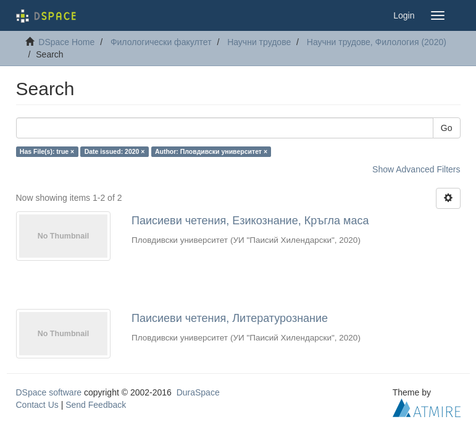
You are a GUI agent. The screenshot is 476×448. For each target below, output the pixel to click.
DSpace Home (66, 42)
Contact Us (37, 405)
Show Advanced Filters (416, 169)
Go (447, 128)
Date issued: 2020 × (115, 151)
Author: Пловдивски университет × (211, 151)
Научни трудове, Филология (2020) (377, 42)
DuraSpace (198, 392)
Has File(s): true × (47, 151)
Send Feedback (96, 405)
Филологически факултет (161, 42)
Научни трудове (259, 42)
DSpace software (49, 392)
